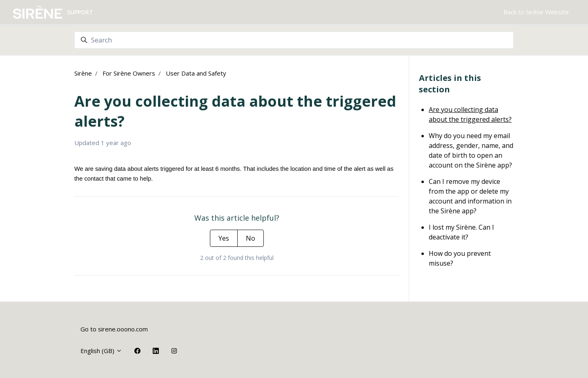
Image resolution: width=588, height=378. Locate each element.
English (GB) (101, 351)
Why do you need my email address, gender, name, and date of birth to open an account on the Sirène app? (471, 150)
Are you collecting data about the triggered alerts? (470, 114)
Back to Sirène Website (536, 12)
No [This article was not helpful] (251, 238)
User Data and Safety (196, 73)
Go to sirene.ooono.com (114, 329)
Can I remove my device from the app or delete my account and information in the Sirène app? (470, 196)
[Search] (294, 40)
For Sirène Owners (129, 73)
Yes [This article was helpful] (224, 238)
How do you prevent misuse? (460, 258)
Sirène (83, 73)
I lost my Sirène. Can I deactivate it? (461, 232)
